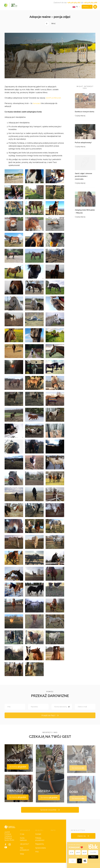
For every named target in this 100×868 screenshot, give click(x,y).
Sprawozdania (41, 853)
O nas (22, 839)
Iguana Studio (9, 845)
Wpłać (93, 857)
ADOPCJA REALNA (53, 102)
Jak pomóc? (24, 849)
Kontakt (38, 839)
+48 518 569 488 (90, 3)
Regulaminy (40, 849)
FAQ (37, 857)
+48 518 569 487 (73, 3)
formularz (37, 107)
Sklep (22, 859)
